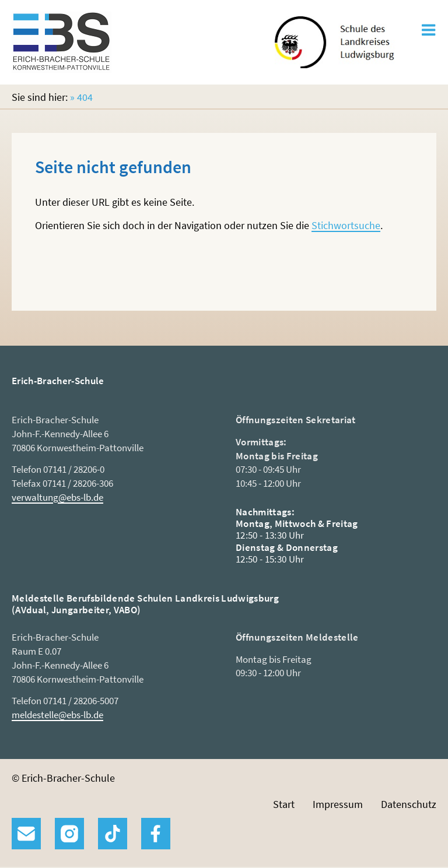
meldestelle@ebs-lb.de (57, 715)
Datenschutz (409, 804)
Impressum (338, 804)
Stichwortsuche (346, 225)
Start (284, 804)
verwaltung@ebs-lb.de (57, 497)
